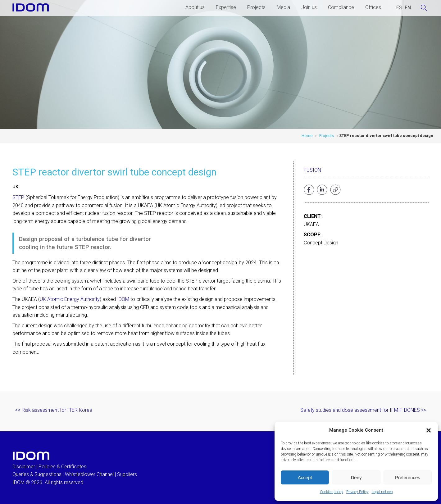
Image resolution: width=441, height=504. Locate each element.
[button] (429, 430)
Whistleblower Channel (89, 474)
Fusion (312, 170)
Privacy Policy (357, 492)
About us (195, 7)
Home (307, 136)
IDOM (123, 299)
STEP (18, 197)
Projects (256, 7)
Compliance (341, 7)
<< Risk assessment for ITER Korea (54, 410)
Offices (373, 7)
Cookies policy (332, 492)
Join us (309, 7)
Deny (356, 477)
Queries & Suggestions (37, 474)
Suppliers (127, 474)
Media (283, 7)
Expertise (226, 7)
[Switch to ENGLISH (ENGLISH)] (408, 8)
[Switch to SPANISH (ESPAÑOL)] (399, 8)
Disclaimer (24, 467)
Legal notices (382, 492)
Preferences (408, 477)
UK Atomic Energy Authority (70, 299)
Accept (305, 477)
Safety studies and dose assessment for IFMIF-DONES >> (363, 410)
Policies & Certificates (62, 467)
